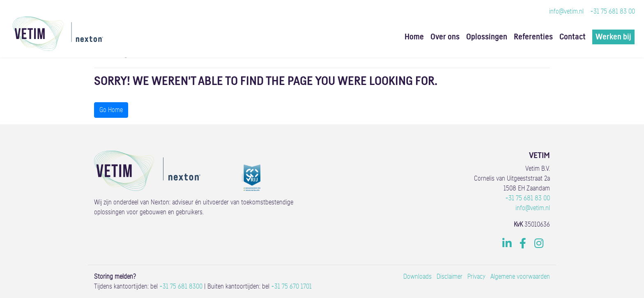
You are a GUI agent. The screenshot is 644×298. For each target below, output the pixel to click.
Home (414, 37)
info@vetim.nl (566, 11)
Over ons (445, 37)
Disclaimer (450, 277)
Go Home (111, 110)
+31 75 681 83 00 (613, 11)
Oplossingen (487, 37)
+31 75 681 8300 (181, 287)
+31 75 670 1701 (291, 287)
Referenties (533, 37)
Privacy (476, 277)
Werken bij (613, 37)
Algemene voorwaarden (520, 277)
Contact (573, 37)
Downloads (417, 277)
